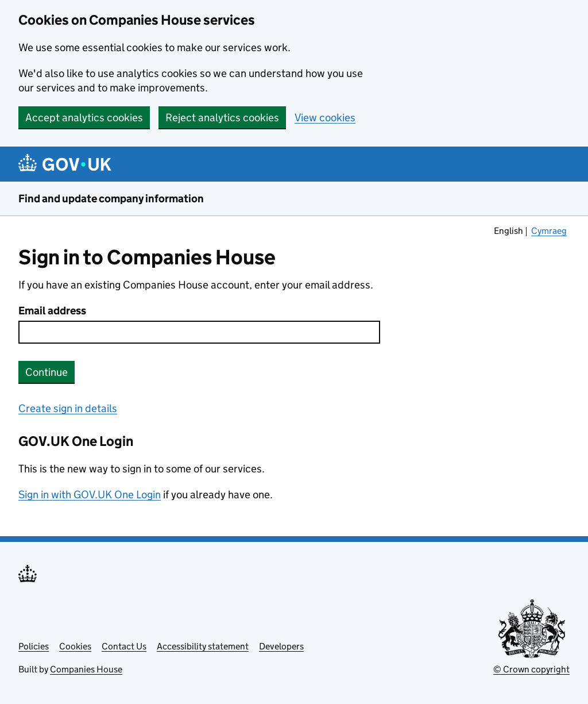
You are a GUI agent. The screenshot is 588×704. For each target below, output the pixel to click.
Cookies (75, 646)
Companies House (86, 669)
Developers (281, 646)
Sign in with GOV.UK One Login (90, 495)
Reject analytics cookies (222, 118)
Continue (47, 372)
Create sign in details (68, 408)
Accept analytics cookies (84, 118)
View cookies (325, 118)
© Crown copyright (531, 669)
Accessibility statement (203, 646)
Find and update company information (111, 199)
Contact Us (124, 646)
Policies (34, 646)
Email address (52, 311)
